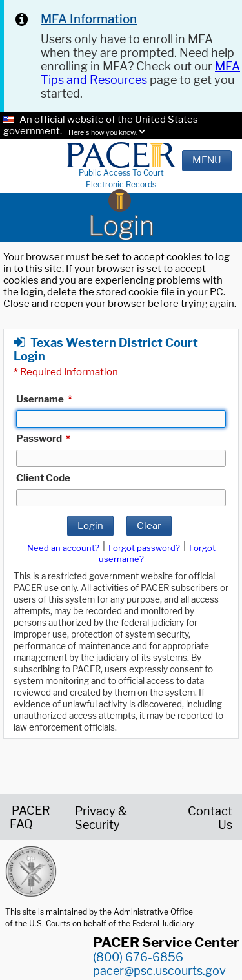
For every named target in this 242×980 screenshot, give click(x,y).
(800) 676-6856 (138, 957)
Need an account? (63, 548)
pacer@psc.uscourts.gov (159, 971)
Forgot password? (144, 548)
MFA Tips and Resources (140, 73)
